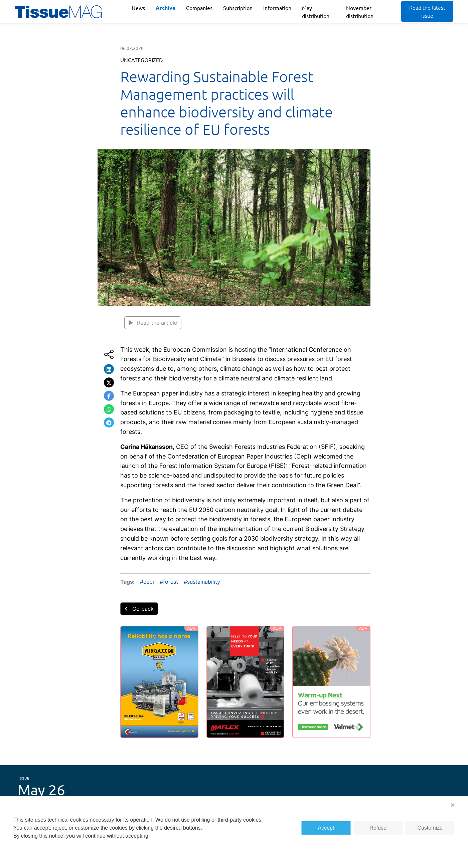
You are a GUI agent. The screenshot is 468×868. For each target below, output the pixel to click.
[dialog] (234, 832)
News (138, 8)
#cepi (147, 582)
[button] (109, 369)
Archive (166, 8)
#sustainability (202, 582)
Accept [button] (326, 828)
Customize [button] (430, 828)
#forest (169, 582)
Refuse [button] (378, 828)
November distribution (360, 12)
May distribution (316, 12)
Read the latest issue (427, 11)
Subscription (238, 8)
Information (277, 8)
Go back (139, 609)
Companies (199, 8)
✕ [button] (452, 805)
